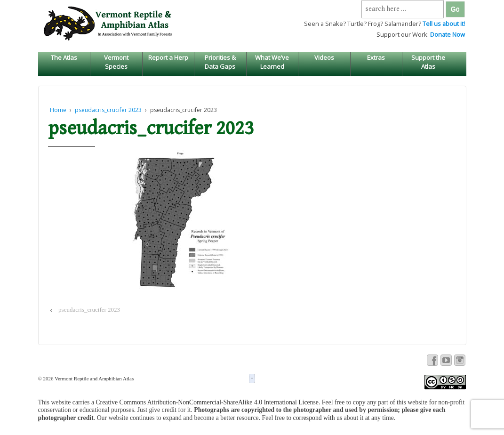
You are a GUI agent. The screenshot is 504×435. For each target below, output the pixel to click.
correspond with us (318, 418)
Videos (324, 57)
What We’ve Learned (272, 62)
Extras (376, 57)
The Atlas (64, 57)
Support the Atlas (428, 62)
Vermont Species (116, 62)
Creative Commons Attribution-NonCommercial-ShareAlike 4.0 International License (207, 402)
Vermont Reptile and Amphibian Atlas (94, 379)
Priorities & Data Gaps (220, 62)
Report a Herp (168, 57)
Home (58, 110)
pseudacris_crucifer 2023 (108, 110)
